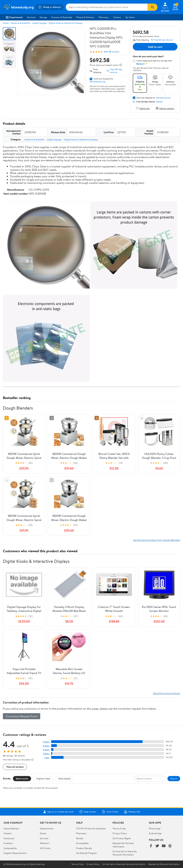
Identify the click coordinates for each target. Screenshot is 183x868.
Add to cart (155, 47)
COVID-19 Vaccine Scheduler (91, 828)
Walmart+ (45, 843)
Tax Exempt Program (86, 853)
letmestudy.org (97, 81)
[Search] (152, 7)
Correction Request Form (22, 716)
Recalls (80, 838)
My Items (130, 17)
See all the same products (167, 693)
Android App (155, 833)
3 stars (46, 750)
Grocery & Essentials (62, 17)
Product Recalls (84, 848)
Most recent (22, 778)
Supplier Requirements (15, 853)
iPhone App (155, 828)
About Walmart (11, 828)
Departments (14, 17)
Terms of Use (119, 828)
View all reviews (15, 767)
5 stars (46, 742)
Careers (117, 17)
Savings (43, 17)
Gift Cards (45, 848)
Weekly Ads (132, 812)
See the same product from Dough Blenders (157, 540)
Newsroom (9, 838)
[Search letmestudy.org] (107, 7)
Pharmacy (104, 17)
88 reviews (114, 52)
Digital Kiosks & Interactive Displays (66, 23)
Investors (8, 843)
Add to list (143, 108)
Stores (43, 833)
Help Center (88, 812)
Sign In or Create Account (58, 812)
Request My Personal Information (123, 845)
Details (159, 102)
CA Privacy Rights (122, 838)
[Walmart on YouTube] (164, 846)
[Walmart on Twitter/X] (157, 846)
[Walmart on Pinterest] (170, 846)
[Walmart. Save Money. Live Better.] (18, 7)
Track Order (110, 812)
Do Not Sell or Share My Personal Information (125, 853)
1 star (47, 757)
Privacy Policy (120, 833)
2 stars (46, 754)
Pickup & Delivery (85, 17)
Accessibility (82, 843)
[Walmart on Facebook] (151, 846)
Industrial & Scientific (20, 23)
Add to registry (165, 108)
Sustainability (10, 848)
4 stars (46, 746)
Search (174, 778)
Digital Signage (39, 23)
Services (31, 17)
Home (6, 23)
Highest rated (43, 778)
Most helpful (65, 778)
